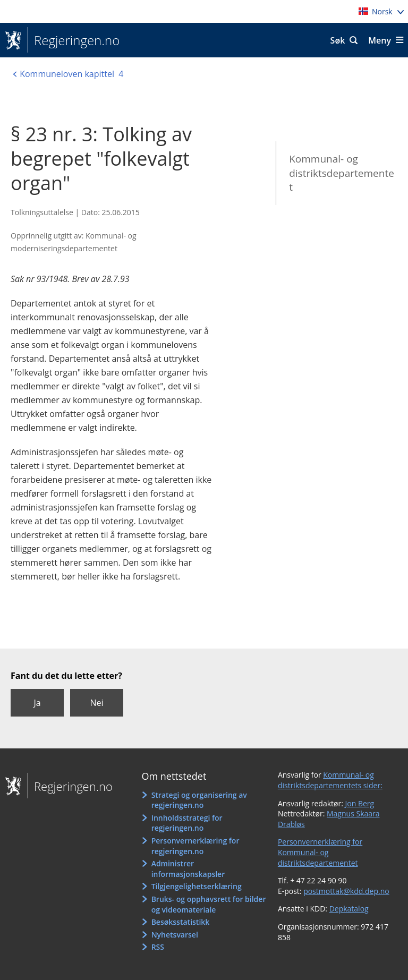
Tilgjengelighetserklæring (197, 886)
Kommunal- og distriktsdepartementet (342, 173)
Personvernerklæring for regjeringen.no (195, 846)
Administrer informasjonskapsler (188, 869)
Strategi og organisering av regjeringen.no (199, 800)
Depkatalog (349, 909)
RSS (158, 947)
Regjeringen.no (74, 40)
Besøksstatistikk (181, 922)
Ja (37, 703)
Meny (380, 40)
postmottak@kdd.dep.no (346, 891)
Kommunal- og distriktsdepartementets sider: (330, 780)
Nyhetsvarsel (175, 935)
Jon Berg (360, 803)
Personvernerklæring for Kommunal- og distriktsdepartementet (320, 852)
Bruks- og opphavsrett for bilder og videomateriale (209, 904)
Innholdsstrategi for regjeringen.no (187, 823)
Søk (338, 40)
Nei (96, 703)
